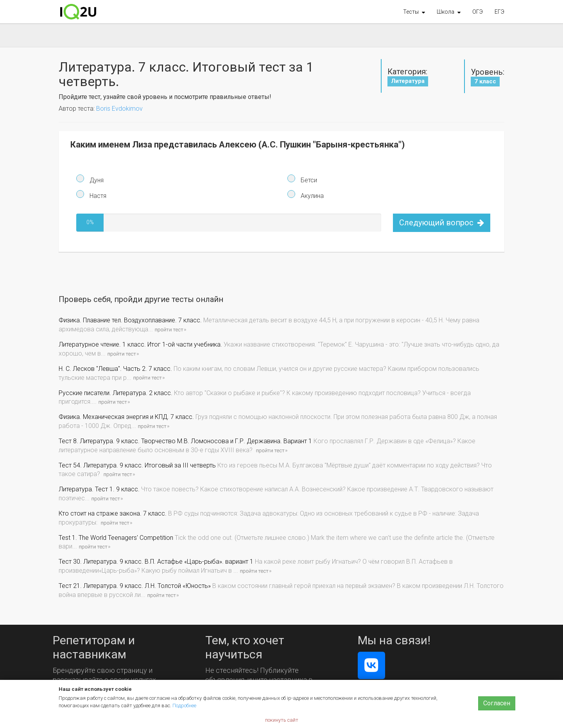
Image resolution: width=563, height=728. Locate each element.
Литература (408, 81)
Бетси (308, 180)
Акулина (311, 196)
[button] (414, 12)
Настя (97, 196)
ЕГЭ (499, 12)
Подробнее (184, 706)
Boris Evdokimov (119, 109)
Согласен (497, 703)
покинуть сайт (282, 720)
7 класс (485, 81)
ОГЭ (478, 12)
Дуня (96, 180)
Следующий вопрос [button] (442, 223)
